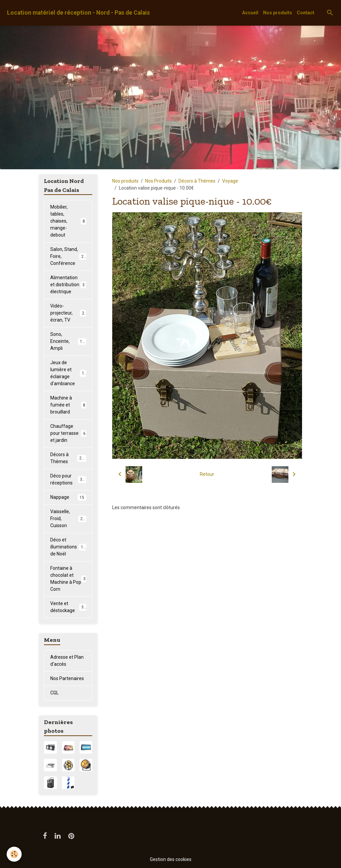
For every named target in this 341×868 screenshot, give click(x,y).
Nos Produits (159, 181)
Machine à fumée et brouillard (68, 405)
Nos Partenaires (67, 678)
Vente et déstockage (68, 607)
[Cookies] (14, 854)
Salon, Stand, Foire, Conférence (69, 256)
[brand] (78, 13)
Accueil (250, 13)
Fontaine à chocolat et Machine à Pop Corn (68, 579)
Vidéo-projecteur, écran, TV (68, 313)
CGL (54, 693)
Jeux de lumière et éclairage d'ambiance (70, 373)
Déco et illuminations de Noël (69, 547)
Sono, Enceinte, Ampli (69, 341)
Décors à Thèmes (197, 181)
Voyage (230, 181)
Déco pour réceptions (69, 479)
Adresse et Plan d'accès (67, 661)
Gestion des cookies (171, 859)
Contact (306, 13)
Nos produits (278, 13)
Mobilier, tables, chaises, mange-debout (69, 221)
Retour (207, 474)
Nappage (68, 497)
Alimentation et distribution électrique (69, 285)
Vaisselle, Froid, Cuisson (69, 518)
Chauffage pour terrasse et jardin (68, 433)
